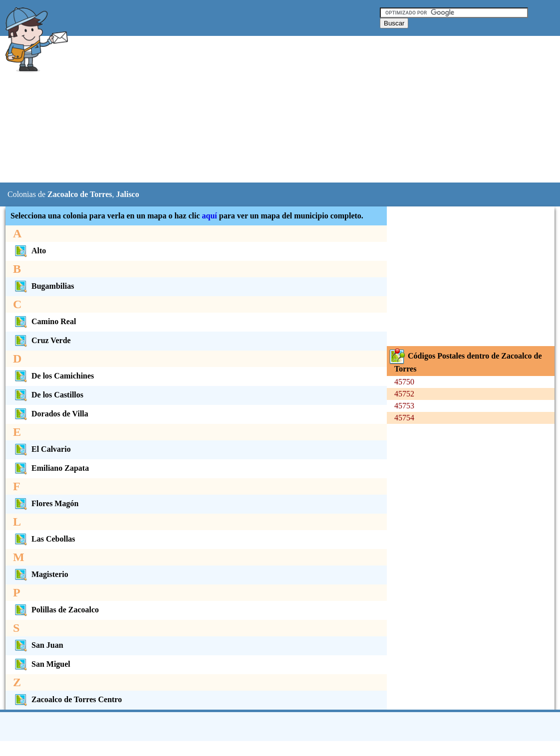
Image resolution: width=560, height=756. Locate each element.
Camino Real (44, 321)
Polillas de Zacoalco (56, 610)
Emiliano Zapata (51, 468)
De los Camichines (53, 376)
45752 (404, 394)
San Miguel (42, 664)
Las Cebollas (44, 539)
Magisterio (41, 574)
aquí (210, 216)
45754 (404, 418)
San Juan (38, 645)
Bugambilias (43, 286)
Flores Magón (46, 503)
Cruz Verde (42, 340)
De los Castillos (48, 395)
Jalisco (127, 194)
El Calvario (42, 449)
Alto (29, 251)
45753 (404, 406)
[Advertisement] (255, 110)
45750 (404, 382)
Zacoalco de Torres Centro (67, 699)
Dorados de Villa (51, 414)
